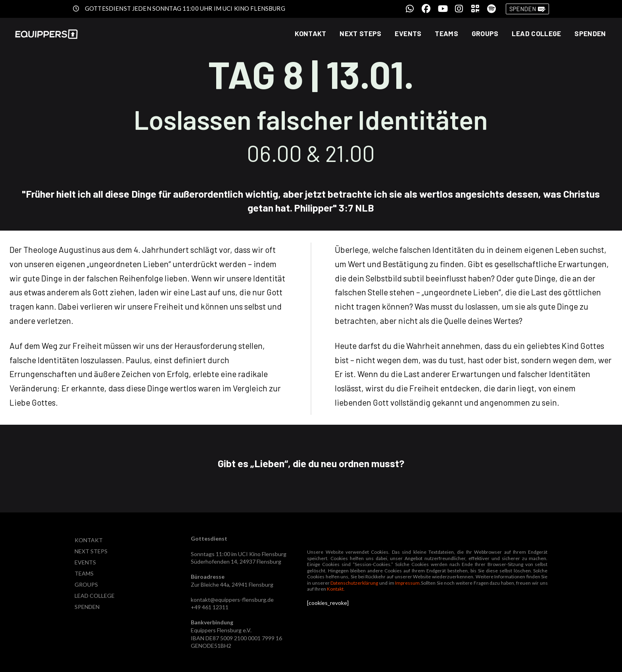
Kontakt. (336, 589)
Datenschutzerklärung (354, 583)
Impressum (407, 583)
